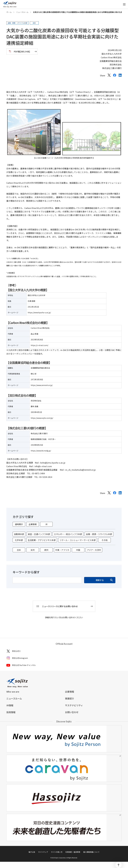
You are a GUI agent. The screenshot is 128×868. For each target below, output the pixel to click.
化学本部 (19, 540)
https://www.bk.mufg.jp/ (41, 451)
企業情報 (33, 524)
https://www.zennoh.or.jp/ (42, 385)
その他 (104, 540)
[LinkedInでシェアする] (120, 76)
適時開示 (19, 524)
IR (46, 524)
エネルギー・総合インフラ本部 (68, 534)
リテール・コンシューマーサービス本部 (78, 540)
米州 (33, 550)
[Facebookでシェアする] (115, 76)
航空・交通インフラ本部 (39, 534)
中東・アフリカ (62, 550)
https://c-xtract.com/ (39, 345)
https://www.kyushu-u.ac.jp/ (39, 312)
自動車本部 (19, 534)
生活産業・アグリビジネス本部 (42, 540)
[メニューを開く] (124, 4)
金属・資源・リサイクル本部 (99, 534)
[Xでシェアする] (109, 76)
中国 (78, 550)
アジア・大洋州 (94, 550)
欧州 (46, 550)
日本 (19, 550)
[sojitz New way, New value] (10, 4)
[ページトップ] (118, 865)
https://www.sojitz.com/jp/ (42, 418)
